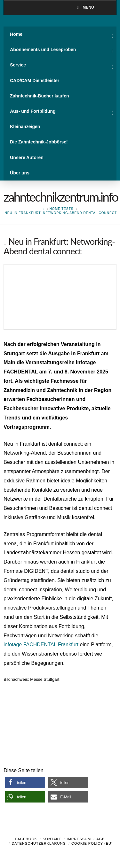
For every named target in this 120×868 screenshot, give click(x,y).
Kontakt (52, 839)
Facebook (26, 839)
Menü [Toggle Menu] (84, 7)
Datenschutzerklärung (39, 843)
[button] (25, 783)
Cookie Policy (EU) (92, 843)
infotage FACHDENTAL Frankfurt (41, 645)
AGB (100, 839)
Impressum (79, 839)
